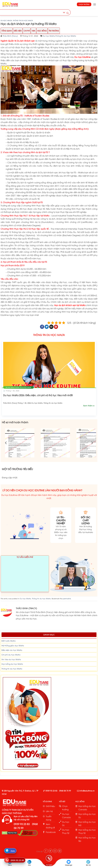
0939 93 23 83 (51, 791)
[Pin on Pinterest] (56, 327)
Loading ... (25, 575)
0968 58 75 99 (65, 791)
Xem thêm (88, 406)
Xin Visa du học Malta (11, 659)
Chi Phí (27, 31)
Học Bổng (42, 31)
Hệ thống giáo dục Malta (13, 645)
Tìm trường (54, 31)
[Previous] (6, 443)
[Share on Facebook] (42, 327)
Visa (33, 31)
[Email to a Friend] (51, 327)
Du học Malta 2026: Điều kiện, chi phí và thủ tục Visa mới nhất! (38, 395)
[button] (95, 4)
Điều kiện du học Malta (12, 650)
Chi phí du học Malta (11, 655)
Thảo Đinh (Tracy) (10, 36)
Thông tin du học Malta (23, 20)
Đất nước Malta (9, 641)
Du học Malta (6, 20)
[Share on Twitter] (47, 327)
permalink (67, 598)
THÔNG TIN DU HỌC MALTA (49, 335)
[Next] (92, 443)
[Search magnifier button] (68, 13)
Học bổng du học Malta (12, 664)
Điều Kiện (18, 31)
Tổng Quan (7, 31)
